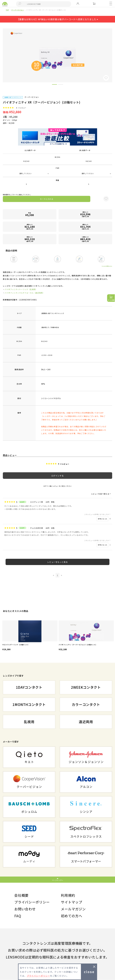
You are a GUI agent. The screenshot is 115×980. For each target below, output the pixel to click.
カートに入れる (47, 199)
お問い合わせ (25, 909)
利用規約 (68, 895)
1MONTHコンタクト (29, 704)
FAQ (18, 916)
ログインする (58, 476)
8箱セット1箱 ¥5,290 (30, 239)
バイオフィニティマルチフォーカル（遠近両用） (25, 293)
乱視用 (29, 722)
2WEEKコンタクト (86, 687)
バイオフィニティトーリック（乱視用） (21, 289)
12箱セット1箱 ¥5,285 (85, 239)
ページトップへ (57, 880)
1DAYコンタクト (29, 687)
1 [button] (54, 85)
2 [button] (61, 85)
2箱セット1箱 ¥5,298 (85, 214)
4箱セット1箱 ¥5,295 (30, 227)
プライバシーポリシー (32, 902)
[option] (30, 636)
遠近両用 (86, 722)
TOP (7, 10)
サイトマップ (72, 902)
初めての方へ (72, 916)
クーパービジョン (17, 10)
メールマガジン (73, 909)
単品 (30, 214)
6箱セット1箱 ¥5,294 (85, 227)
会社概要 (21, 895)
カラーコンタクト (86, 704)
